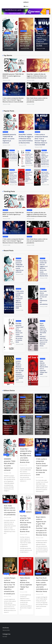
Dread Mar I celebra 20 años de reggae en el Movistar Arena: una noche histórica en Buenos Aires (26, 40)
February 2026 (6, 630)
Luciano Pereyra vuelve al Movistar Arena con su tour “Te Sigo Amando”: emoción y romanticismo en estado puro (20, 370)
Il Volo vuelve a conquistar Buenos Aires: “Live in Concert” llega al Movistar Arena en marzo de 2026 (13, 100)
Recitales (7, 33)
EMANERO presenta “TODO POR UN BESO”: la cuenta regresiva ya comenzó (13, 76)
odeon (26, 2)
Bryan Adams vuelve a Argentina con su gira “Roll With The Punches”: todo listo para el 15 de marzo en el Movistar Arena (45, 159)
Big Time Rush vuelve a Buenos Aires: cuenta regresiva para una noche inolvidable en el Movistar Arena (42, 585)
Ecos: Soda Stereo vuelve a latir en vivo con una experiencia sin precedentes (37, 100)
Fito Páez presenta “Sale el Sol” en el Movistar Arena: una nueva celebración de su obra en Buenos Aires (20, 333)
